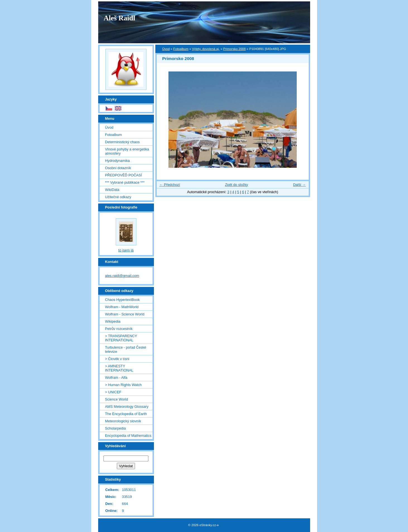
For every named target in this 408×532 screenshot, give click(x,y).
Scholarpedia (116, 428)
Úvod (166, 49)
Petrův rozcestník (119, 329)
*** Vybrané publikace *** (125, 182)
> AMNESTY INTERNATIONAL (119, 368)
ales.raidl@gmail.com (122, 276)
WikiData (112, 190)
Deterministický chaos (122, 142)
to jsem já (126, 250)
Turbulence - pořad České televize (126, 349)
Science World (117, 399)
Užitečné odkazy (118, 197)
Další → (300, 185)
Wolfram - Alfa (116, 378)
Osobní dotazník (118, 168)
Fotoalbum (181, 49)
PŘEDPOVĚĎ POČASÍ (124, 175)
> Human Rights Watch (123, 385)
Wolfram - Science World (125, 314)
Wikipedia (113, 321)
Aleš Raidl (119, 18)
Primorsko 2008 (234, 49)
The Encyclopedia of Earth (126, 414)
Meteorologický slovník (123, 421)
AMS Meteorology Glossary (127, 407)
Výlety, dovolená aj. (206, 49)
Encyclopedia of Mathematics (128, 436)
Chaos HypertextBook (122, 300)
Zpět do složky (237, 185)
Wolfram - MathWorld (122, 307)
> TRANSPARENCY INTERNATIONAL (121, 338)
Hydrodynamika (118, 161)
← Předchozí (170, 185)
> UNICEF (113, 392)
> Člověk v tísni (117, 359)
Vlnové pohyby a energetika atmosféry (127, 151)
